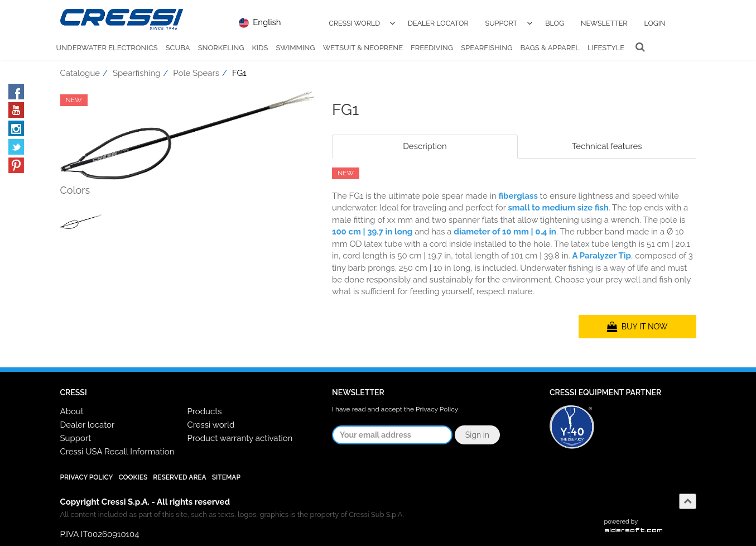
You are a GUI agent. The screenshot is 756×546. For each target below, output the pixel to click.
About (72, 411)
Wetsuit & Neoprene (363, 48)
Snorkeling (221, 48)
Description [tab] (425, 146)
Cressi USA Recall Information (117, 452)
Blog (555, 23)
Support (502, 23)
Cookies (133, 477)
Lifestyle (606, 48)
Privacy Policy (437, 409)
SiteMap (226, 477)
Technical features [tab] (607, 146)
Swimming (296, 48)
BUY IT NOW (637, 327)
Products (204, 411)
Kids (260, 48)
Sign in (477, 435)
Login (654, 23)
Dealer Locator (438, 23)
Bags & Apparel (550, 48)
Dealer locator (88, 425)
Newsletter (604, 23)
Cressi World (354, 23)
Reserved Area (179, 477)
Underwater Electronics (107, 48)
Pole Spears (196, 73)
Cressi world (211, 425)
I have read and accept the (395, 409)
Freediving (432, 48)
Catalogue (80, 73)
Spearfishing (487, 48)
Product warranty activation (240, 438)
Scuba (178, 48)
